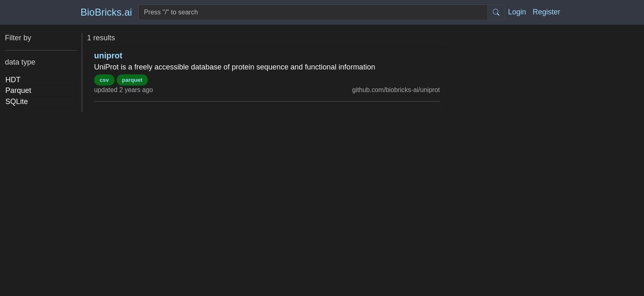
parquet (132, 80)
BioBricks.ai (106, 12)
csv (105, 80)
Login (517, 12)
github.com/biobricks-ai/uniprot (396, 90)
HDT (13, 80)
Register (546, 12)
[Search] (313, 12)
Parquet (18, 90)
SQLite (17, 102)
